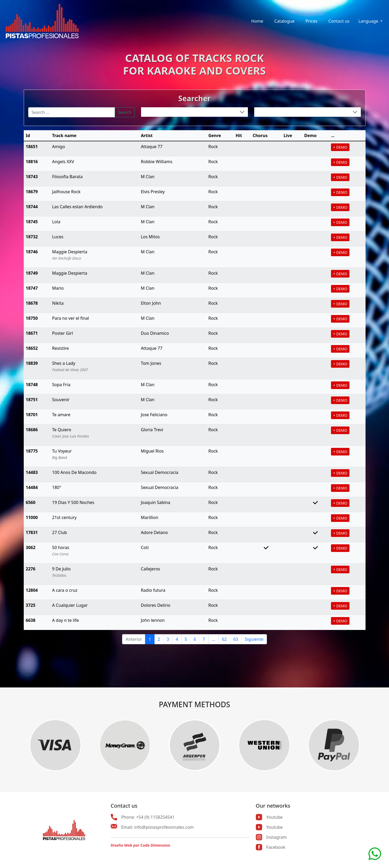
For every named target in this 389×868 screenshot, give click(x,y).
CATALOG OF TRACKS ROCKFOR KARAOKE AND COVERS (194, 64)
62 (224, 639)
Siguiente (254, 639)
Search (125, 112)
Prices (312, 21)
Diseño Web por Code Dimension (141, 845)
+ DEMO (340, 147)
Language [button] (369, 21)
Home (257, 21)
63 (236, 639)
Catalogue (284, 21)
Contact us (339, 21)
